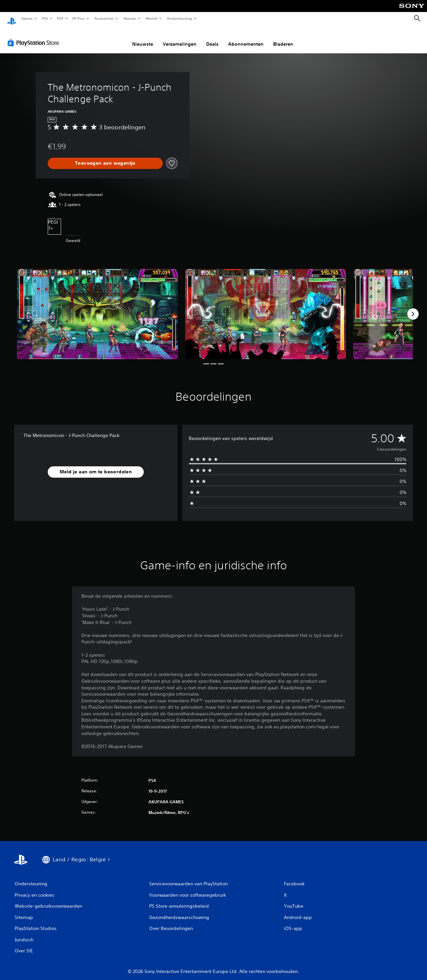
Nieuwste (143, 38)
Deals (212, 38)
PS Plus (79, 18)
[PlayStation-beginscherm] (12, 19)
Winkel (151, 18)
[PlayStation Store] (35, 36)
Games (27, 18)
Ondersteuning (180, 18)
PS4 (60, 18)
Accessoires (104, 18)
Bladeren (283, 38)
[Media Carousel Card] (97, 308)
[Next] (413, 308)
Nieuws (130, 18)
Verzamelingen (180, 38)
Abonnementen (246, 38)
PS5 (45, 18)
